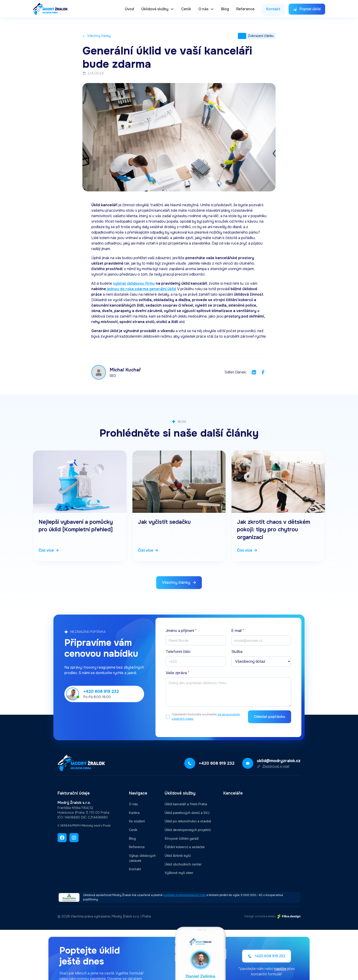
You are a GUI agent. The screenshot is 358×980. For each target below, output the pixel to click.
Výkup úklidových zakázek (142, 858)
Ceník (186, 9)
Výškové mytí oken (179, 873)
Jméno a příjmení (181, 631)
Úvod (129, 9)
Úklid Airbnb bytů (178, 856)
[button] (158, 9)
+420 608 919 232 (101, 691)
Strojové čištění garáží (182, 839)
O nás (133, 804)
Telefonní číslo (178, 652)
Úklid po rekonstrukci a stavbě (188, 821)
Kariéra (134, 813)
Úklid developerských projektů (188, 830)
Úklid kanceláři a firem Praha (186, 804)
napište (268, 968)
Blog (225, 9)
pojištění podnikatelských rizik (184, 895)
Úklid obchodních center (183, 864)
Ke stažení (137, 821)
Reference (245, 9)
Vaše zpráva (178, 673)
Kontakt (135, 869)
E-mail (238, 631)
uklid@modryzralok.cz (279, 761)
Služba (237, 652)
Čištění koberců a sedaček (185, 847)
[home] (50, 9)
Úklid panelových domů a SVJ (187, 813)
